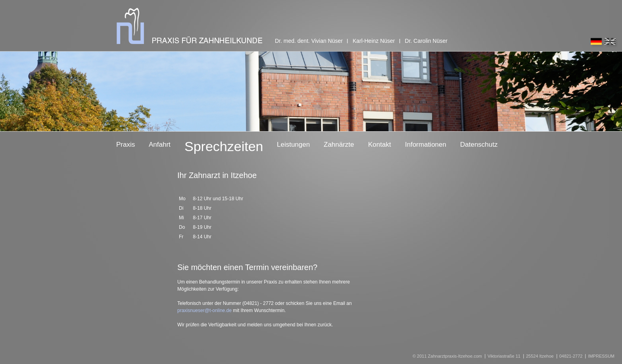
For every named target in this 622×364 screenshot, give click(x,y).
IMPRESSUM (601, 356)
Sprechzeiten (224, 146)
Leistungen (293, 145)
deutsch (597, 43)
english (611, 43)
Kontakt (380, 145)
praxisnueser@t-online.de (204, 310)
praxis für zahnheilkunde (189, 26)
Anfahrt (160, 145)
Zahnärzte (339, 145)
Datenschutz (479, 145)
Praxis (126, 145)
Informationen (426, 145)
